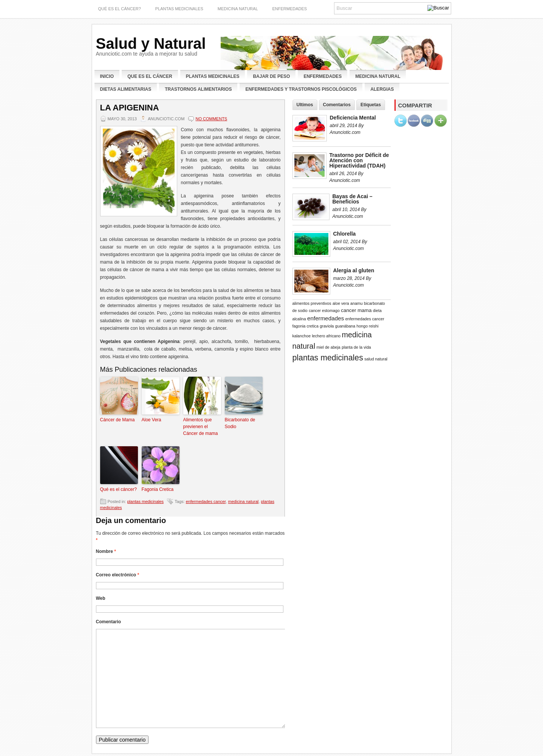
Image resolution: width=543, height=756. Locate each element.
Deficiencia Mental (353, 118)
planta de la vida (356, 347)
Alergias (382, 89)
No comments (211, 119)
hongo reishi (368, 326)
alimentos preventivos (312, 303)
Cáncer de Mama (118, 420)
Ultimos (305, 105)
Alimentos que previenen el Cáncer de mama (201, 427)
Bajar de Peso (271, 76)
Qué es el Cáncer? (120, 9)
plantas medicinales (179, 9)
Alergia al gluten (354, 270)
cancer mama (356, 310)
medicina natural (244, 501)
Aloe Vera (152, 420)
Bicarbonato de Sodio (240, 423)
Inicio (107, 76)
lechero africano (326, 336)
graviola (327, 326)
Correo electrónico (118, 575)
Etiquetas (371, 105)
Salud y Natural (151, 43)
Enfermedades (323, 76)
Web (101, 598)
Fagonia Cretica (158, 489)
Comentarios (337, 105)
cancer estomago (324, 310)
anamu (357, 303)
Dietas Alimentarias (126, 89)
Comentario (109, 622)
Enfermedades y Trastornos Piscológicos (301, 89)
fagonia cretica (306, 326)
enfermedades (290, 9)
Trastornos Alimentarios (198, 89)
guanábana (345, 326)
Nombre (106, 551)
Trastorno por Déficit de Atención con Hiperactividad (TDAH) (359, 160)
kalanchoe (302, 336)
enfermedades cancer (206, 501)
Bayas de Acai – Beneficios (353, 199)
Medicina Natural (238, 9)
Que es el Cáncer (150, 76)
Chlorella (345, 234)
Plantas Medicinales (213, 76)
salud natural (376, 359)
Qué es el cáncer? (118, 489)
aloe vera (341, 303)
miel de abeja (328, 347)
